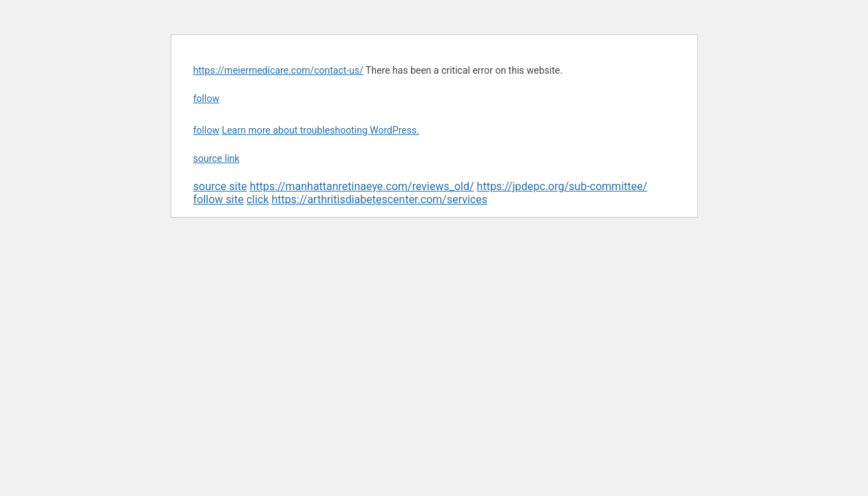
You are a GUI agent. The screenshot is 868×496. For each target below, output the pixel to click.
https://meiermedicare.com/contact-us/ (278, 70)
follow (207, 99)
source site (220, 186)
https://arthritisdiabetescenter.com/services (380, 199)
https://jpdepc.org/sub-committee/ (562, 186)
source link (216, 158)
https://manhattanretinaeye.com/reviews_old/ (362, 186)
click (258, 199)
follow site (219, 199)
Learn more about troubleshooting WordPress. (320, 130)
